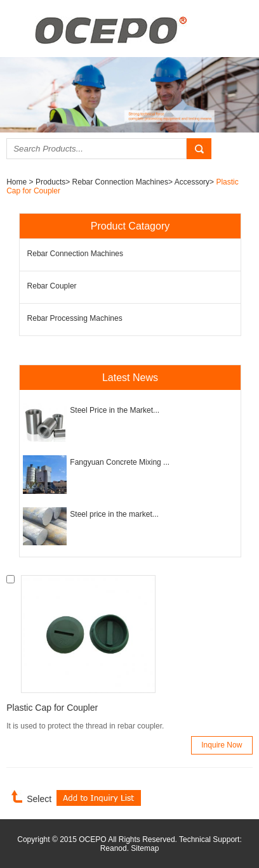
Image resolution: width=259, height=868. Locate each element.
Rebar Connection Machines (120, 182)
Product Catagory (130, 226)
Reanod (114, 848)
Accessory (192, 182)
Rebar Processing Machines (75, 318)
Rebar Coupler (52, 286)
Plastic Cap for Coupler (52, 708)
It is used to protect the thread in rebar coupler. (85, 726)
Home (17, 182)
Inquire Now (222, 745)
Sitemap (145, 848)
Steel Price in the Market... (115, 410)
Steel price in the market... (114, 514)
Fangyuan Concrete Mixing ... (120, 462)
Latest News (130, 378)
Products (50, 182)
